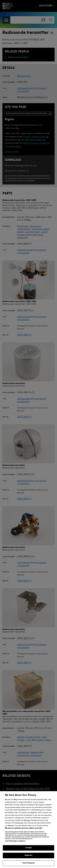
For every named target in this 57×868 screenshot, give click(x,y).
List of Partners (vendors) (15, 844)
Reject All (28, 858)
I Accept (28, 850)
